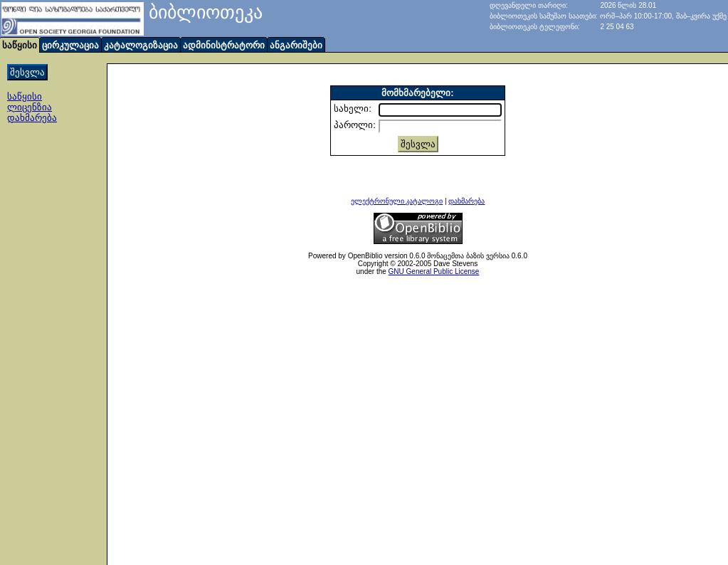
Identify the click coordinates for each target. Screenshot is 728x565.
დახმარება (32, 118)
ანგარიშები (296, 45)
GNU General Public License (434, 271)
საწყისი (25, 96)
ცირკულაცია (70, 45)
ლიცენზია (30, 107)
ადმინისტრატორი (224, 45)
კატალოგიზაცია (141, 45)
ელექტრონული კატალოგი (397, 201)
